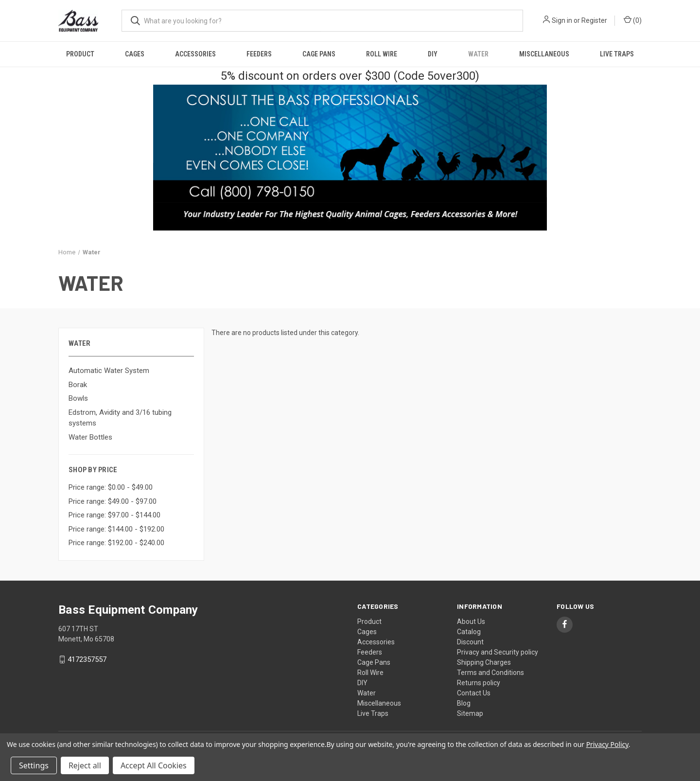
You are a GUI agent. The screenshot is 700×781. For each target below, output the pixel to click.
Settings (34, 765)
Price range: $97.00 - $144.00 (114, 515)
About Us (471, 621)
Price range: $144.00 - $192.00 (116, 529)
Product (80, 54)
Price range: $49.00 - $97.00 (113, 501)
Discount (470, 642)
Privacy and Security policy (498, 652)
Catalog (469, 632)
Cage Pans (319, 54)
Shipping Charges (484, 662)
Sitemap (470, 713)
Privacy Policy (607, 744)
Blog (464, 703)
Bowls (78, 398)
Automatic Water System (109, 371)
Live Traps (617, 54)
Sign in (562, 20)
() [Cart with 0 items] (633, 20)
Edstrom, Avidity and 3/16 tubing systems (120, 418)
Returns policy (479, 683)
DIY (433, 54)
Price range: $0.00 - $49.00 (111, 487)
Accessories (195, 54)
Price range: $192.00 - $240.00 (116, 543)
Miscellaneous (544, 54)
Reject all (85, 765)
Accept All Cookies (154, 765)
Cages (135, 54)
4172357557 (87, 659)
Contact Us (474, 693)
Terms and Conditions (490, 673)
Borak (78, 385)
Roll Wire (382, 54)
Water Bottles (90, 437)
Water (478, 54)
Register (594, 20)
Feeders (259, 54)
